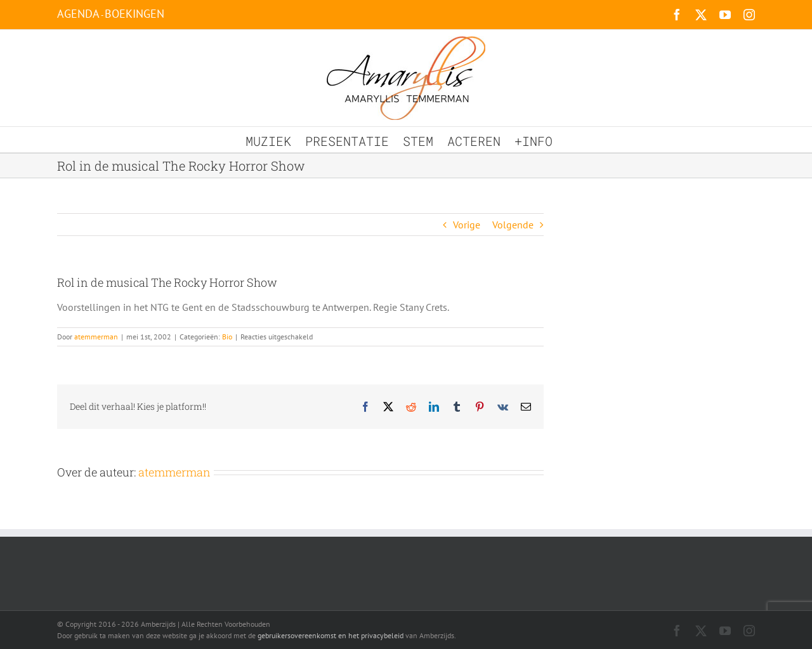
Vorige (467, 225)
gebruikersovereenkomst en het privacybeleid (331, 635)
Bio (227, 337)
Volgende (513, 225)
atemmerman (96, 337)
